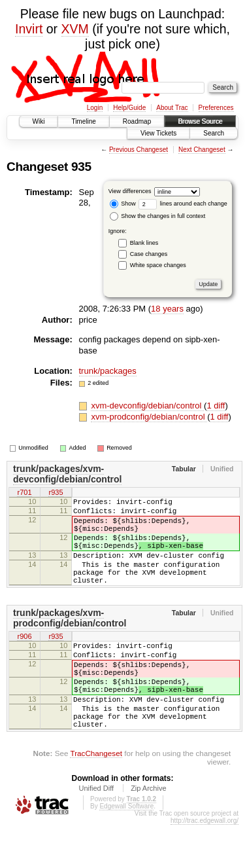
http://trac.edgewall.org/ (204, 864)
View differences (130, 191)
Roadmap (137, 121)
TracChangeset (96, 796)
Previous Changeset (139, 150)
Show (123, 204)
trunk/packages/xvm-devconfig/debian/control (67, 474)
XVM (75, 29)
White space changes (158, 265)
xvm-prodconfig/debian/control (149, 417)
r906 (24, 659)
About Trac (172, 108)
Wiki (39, 121)
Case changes (149, 254)
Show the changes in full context (158, 216)
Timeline (83, 121)
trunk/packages (108, 371)
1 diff (216, 406)
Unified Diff (96, 831)
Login (95, 108)
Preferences (216, 108)
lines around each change (183, 204)
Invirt (29, 29)
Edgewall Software (126, 849)
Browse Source (200, 121)
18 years (167, 309)
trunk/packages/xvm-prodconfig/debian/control (70, 640)
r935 (56, 493)
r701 (24, 493)
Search (214, 133)
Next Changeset (202, 150)
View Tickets (158, 133)
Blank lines (144, 243)
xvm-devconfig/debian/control (147, 406)
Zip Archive (148, 831)
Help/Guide (129, 108)
